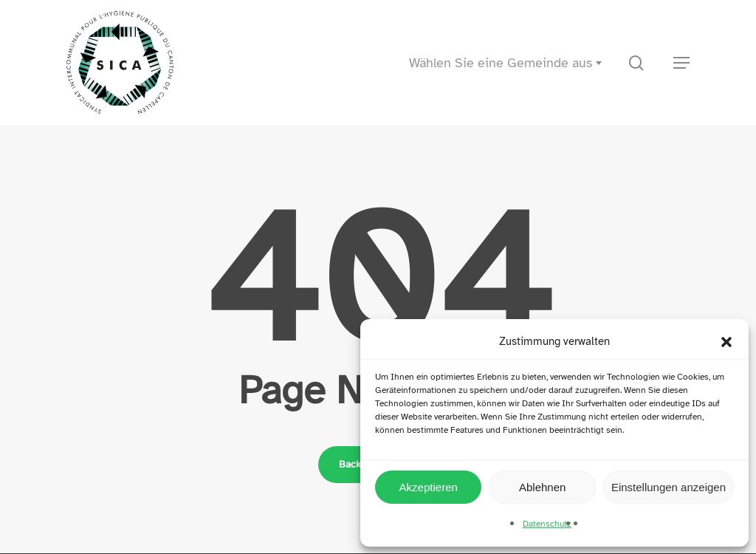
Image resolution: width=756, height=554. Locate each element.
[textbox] (510, 63)
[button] (726, 342)
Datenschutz (547, 524)
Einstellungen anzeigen (669, 487)
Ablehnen (542, 487)
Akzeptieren (429, 487)
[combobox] (510, 63)
